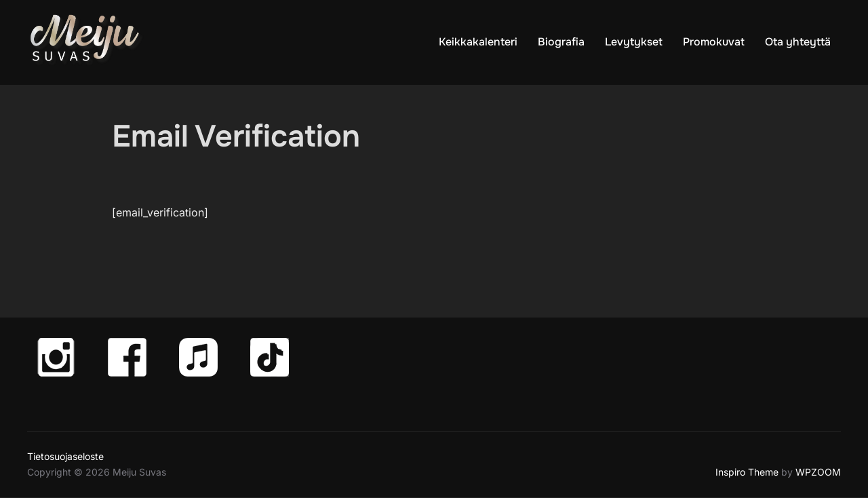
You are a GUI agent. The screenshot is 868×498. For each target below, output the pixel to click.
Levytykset (634, 42)
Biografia (561, 42)
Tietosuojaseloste (65, 456)
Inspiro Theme (747, 472)
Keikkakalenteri (478, 42)
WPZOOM (818, 472)
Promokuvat (714, 42)
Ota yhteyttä (798, 42)
